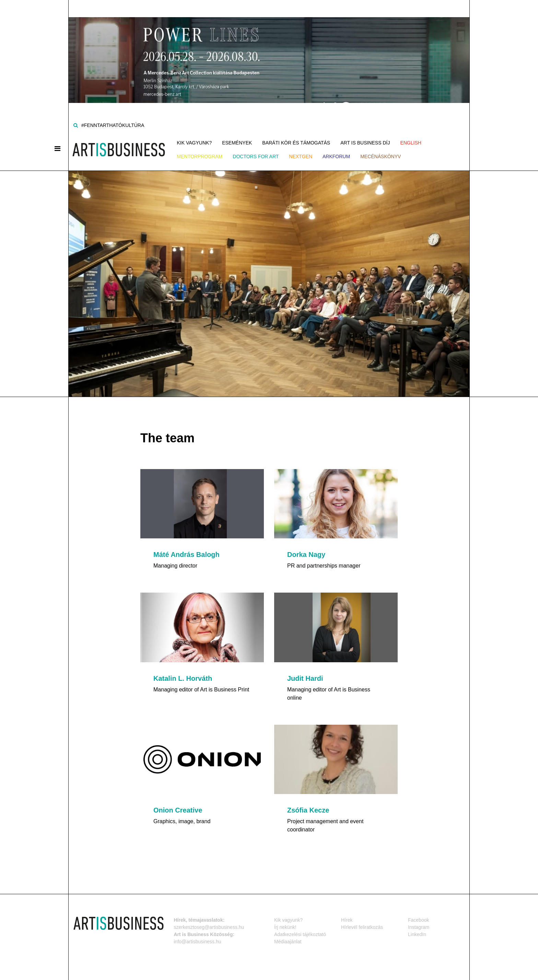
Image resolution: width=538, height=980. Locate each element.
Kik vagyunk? (195, 143)
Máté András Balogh (186, 555)
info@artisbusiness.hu (198, 941)
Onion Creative (178, 810)
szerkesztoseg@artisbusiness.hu (209, 927)
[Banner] (269, 51)
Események (237, 143)
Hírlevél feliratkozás (362, 927)
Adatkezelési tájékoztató (300, 934)
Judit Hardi (305, 678)
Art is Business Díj (365, 143)
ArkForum (336, 156)
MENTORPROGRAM (200, 156)
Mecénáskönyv (381, 156)
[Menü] (57, 149)
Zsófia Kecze (308, 810)
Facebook (418, 920)
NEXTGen (301, 156)
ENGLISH (411, 143)
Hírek (347, 920)
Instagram (419, 927)
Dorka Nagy (306, 555)
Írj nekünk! (285, 927)
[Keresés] (76, 125)
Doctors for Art (256, 156)
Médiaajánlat (288, 941)
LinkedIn (417, 934)
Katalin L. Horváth (183, 678)
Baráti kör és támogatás (296, 143)
